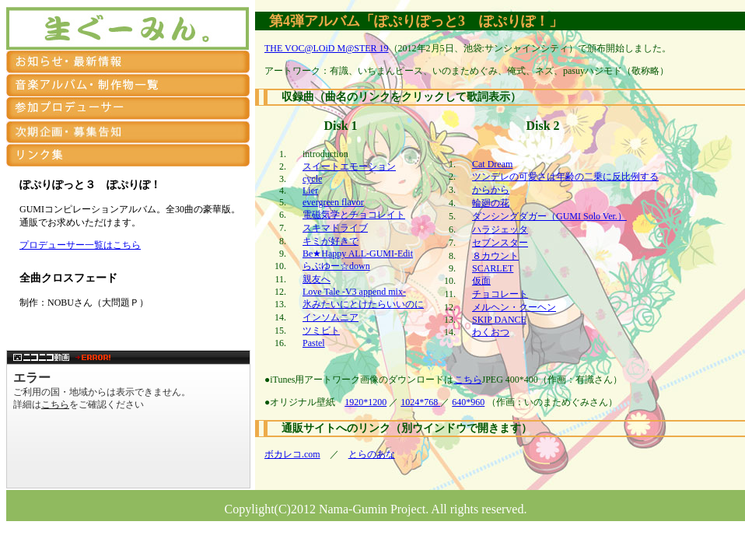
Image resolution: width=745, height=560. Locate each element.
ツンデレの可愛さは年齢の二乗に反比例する (565, 177)
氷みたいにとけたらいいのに (363, 304)
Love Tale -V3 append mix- (354, 292)
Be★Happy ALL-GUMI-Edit (358, 254)
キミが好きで (331, 241)
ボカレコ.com (292, 454)
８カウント (495, 256)
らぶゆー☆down (336, 266)
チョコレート (500, 294)
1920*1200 (366, 402)
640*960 (468, 402)
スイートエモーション (349, 166)
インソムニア (331, 317)
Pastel (314, 343)
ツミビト (321, 331)
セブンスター (500, 243)
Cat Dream (492, 164)
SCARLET (493, 268)
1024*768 (420, 402)
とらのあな (372, 454)
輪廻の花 (491, 203)
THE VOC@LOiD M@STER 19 (327, 48)
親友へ (317, 279)
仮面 (481, 281)
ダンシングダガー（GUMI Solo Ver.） (549, 216)
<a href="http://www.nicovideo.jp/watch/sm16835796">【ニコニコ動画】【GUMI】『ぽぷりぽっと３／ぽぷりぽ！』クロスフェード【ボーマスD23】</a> (128, 419)
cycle (312, 179)
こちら (468, 380)
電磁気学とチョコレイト (354, 215)
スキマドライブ (335, 228)
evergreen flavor (333, 202)
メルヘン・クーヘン (514, 307)
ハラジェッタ (500, 229)
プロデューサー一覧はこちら (80, 245)
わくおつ (491, 332)
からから (491, 190)
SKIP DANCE (499, 320)
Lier (310, 191)
